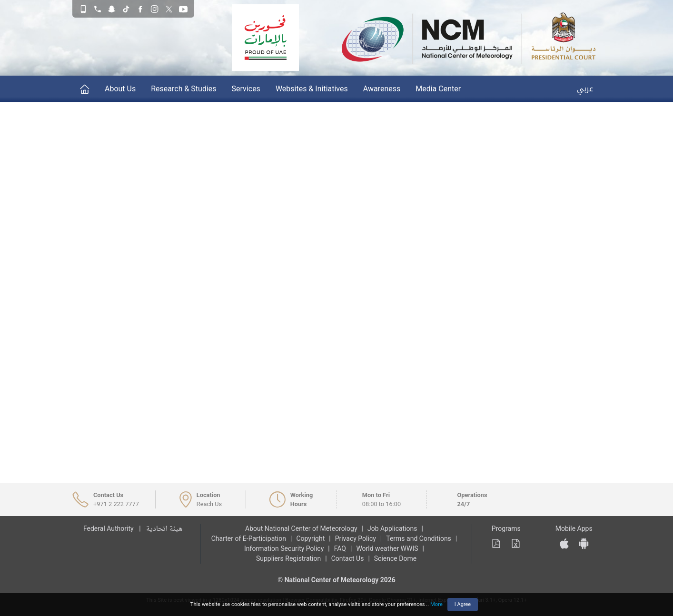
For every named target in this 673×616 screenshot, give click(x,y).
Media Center (438, 89)
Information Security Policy (284, 548)
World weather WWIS (387, 548)
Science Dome (395, 558)
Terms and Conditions (419, 538)
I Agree (463, 604)
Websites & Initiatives (312, 89)
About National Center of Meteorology (301, 528)
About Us (120, 89)
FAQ (340, 548)
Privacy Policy (356, 538)
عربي (585, 89)
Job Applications (392, 528)
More (436, 604)
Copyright (310, 538)
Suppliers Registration (288, 558)
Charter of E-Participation (249, 538)
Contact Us (348, 558)
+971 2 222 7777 (116, 504)
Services (246, 89)
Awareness (382, 89)
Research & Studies (183, 89)
